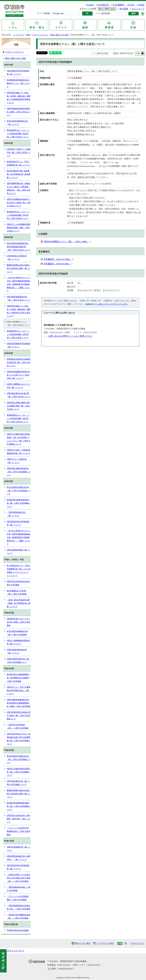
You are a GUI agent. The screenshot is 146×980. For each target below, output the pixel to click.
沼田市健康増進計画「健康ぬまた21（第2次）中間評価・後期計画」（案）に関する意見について (19, 188)
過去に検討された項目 (59, 35)
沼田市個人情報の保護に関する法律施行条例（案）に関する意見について (19, 406)
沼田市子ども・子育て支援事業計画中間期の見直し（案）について (19, 690)
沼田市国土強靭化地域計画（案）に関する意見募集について (19, 472)
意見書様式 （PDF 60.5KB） (58, 264)
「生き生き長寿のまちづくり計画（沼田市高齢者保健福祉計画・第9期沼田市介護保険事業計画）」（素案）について (19, 284)
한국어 (131, 5)
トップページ (19, 35)
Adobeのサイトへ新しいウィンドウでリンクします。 (107, 304)
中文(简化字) (103, 5)
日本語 (141, 5)
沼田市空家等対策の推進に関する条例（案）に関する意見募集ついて (19, 716)
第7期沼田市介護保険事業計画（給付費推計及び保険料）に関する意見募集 (19, 678)
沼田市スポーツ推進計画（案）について (17, 461)
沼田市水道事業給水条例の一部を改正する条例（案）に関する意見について (19, 203)
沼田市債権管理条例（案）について (19, 552)
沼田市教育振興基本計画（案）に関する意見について (19, 298)
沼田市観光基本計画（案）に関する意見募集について (19, 783)
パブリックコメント (40, 35)
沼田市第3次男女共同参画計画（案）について (18, 867)
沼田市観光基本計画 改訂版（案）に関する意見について (19, 395)
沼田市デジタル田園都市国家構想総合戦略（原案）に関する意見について (19, 228)
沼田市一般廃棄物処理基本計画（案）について (19, 642)
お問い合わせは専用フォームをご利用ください (70, 336)
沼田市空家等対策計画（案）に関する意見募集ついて (19, 661)
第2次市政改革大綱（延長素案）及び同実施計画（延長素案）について (19, 174)
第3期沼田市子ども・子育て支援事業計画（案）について (19, 163)
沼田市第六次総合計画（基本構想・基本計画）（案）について (19, 819)
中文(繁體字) (119, 5)
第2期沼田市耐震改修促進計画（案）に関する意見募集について (19, 806)
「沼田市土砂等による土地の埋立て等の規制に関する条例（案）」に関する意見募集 (19, 878)
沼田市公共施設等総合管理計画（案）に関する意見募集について (19, 772)
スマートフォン (138, 943)
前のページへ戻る (83, 943)
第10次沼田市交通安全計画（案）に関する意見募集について (19, 759)
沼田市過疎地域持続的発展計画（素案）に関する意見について (19, 112)
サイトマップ (138, 9)
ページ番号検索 (103, 14)
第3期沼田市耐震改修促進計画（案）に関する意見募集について (19, 503)
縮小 (100, 9)
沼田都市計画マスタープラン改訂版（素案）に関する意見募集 (19, 622)
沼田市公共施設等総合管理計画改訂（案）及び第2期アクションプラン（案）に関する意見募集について (19, 439)
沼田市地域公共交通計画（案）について (17, 258)
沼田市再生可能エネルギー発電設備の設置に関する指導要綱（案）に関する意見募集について (19, 739)
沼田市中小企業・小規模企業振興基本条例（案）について (19, 452)
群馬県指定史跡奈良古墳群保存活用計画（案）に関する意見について (19, 362)
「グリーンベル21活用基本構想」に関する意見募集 (18, 898)
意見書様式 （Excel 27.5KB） (59, 259)
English (90, 5)
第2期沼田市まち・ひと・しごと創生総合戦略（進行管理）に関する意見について (18, 134)
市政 (28, 35)
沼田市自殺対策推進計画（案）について (17, 651)
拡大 (113, 9)
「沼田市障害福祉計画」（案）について (17, 514)
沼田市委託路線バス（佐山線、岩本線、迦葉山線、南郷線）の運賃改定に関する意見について (19, 311)
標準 (106, 9)
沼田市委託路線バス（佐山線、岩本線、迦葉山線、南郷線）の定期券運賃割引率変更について (19, 98)
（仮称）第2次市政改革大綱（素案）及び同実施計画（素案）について (19, 603)
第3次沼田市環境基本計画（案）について (17, 123)
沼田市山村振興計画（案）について (19, 849)
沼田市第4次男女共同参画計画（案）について (18, 523)
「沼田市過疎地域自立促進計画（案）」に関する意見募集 (19, 907)
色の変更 (124, 9)
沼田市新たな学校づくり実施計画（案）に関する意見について (19, 152)
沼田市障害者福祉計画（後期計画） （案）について (19, 858)
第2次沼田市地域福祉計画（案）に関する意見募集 (17, 633)
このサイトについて (15, 951)
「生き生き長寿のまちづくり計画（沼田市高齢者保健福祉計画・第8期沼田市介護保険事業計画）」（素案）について (19, 537)
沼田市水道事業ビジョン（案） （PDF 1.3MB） (67, 242)
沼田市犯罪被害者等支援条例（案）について (19, 345)
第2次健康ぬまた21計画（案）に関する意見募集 (17, 592)
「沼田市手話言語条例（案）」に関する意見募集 (18, 726)
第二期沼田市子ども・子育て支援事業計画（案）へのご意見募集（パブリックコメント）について (19, 571)
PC (126, 943)
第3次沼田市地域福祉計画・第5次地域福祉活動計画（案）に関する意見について (19, 247)
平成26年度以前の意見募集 (18, 930)
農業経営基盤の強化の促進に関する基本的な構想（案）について (19, 268)
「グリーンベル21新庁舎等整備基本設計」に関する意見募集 (19, 831)
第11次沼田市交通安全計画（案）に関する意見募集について (19, 491)
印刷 (138, 53)
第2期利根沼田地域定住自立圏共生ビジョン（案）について (19, 83)
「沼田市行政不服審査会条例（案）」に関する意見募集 (19, 916)
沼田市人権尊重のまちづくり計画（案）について (19, 386)
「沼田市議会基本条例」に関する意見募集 (19, 889)
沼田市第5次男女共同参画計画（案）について (18, 72)
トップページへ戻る (105, 943)
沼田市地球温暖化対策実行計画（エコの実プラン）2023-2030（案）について (19, 375)
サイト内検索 (43, 13)
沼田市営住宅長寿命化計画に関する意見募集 (19, 583)
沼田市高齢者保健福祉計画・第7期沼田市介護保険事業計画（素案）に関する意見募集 (19, 703)
